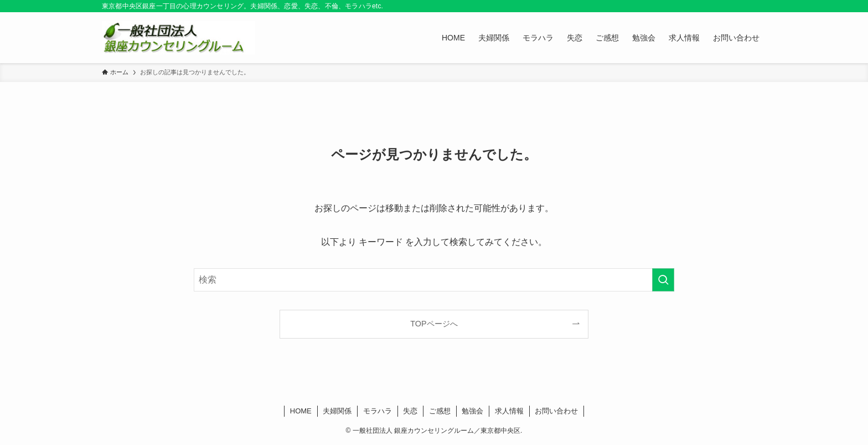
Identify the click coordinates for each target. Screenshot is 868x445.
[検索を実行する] (663, 280)
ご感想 (440, 411)
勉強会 (472, 411)
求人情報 (509, 411)
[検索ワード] (434, 280)
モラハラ (378, 411)
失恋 (410, 411)
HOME (301, 411)
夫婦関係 (337, 411)
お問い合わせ (556, 411)
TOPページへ (434, 324)
